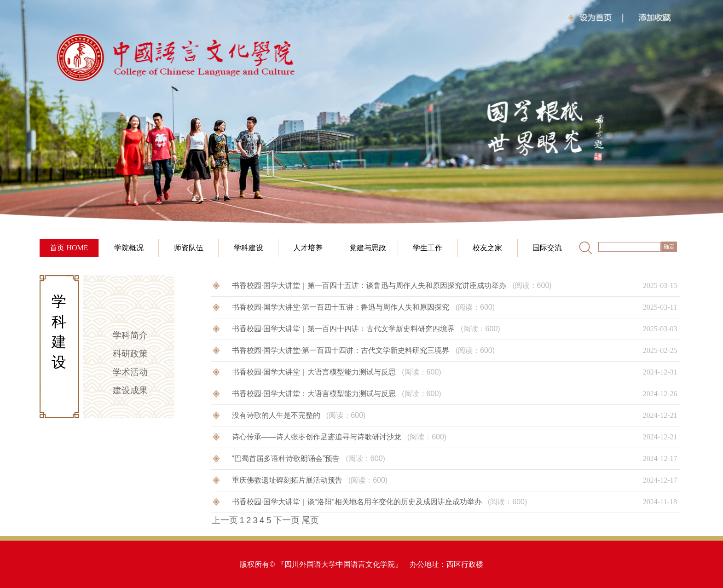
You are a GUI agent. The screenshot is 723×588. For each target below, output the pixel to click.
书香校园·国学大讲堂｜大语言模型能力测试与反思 (337, 372)
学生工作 (428, 248)
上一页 (225, 520)
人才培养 (308, 248)
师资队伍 (189, 248)
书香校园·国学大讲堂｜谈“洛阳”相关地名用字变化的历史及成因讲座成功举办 (380, 502)
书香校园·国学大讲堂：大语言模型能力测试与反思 (337, 394)
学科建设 (249, 248)
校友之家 (487, 248)
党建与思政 (368, 248)
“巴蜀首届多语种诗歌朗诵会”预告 (309, 458)
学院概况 (129, 248)
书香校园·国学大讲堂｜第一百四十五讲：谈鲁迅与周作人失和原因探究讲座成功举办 (392, 285)
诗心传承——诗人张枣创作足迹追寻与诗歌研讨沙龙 (339, 437)
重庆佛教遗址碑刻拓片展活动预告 (310, 480)
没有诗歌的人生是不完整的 (299, 415)
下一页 (286, 520)
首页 (57, 248)
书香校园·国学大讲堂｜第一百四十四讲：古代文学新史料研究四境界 (366, 329)
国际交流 (547, 248)
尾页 (310, 520)
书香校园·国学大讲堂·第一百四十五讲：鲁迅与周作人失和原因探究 (364, 307)
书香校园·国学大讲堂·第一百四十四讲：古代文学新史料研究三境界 (364, 350)
